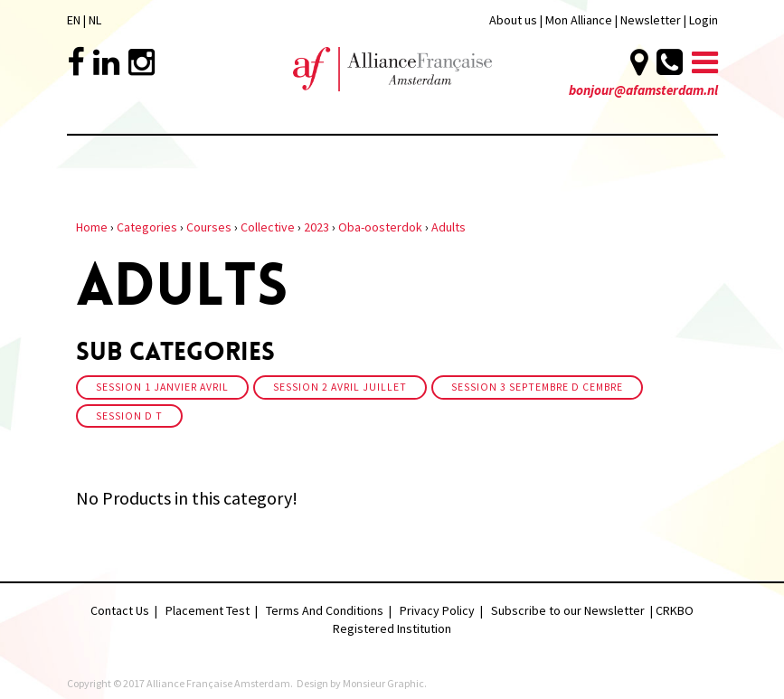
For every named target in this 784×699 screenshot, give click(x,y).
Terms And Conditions (325, 610)
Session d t (129, 416)
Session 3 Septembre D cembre (537, 387)
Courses (209, 227)
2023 (316, 227)
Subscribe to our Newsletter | (573, 610)
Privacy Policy (437, 610)
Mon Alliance (579, 20)
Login (704, 20)
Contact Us (120, 610)
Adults (449, 227)
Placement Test (208, 610)
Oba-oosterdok (380, 227)
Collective (268, 227)
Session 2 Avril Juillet (340, 387)
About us (513, 20)
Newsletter (652, 20)
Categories (147, 227)
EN (74, 20)
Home (92, 227)
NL (95, 20)
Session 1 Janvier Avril (162, 387)
